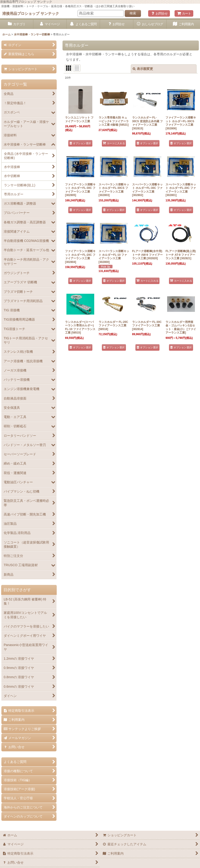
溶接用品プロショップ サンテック (31, 13)
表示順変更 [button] (143, 69)
